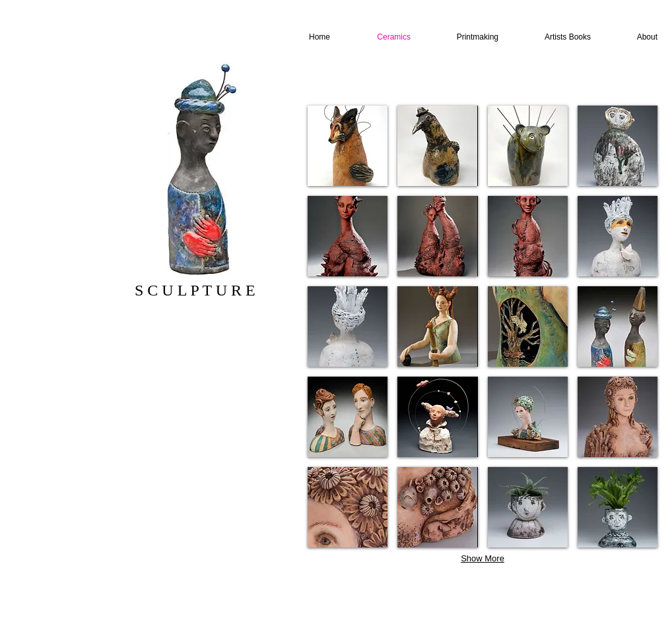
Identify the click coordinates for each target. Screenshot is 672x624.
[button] (348, 146)
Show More (483, 558)
